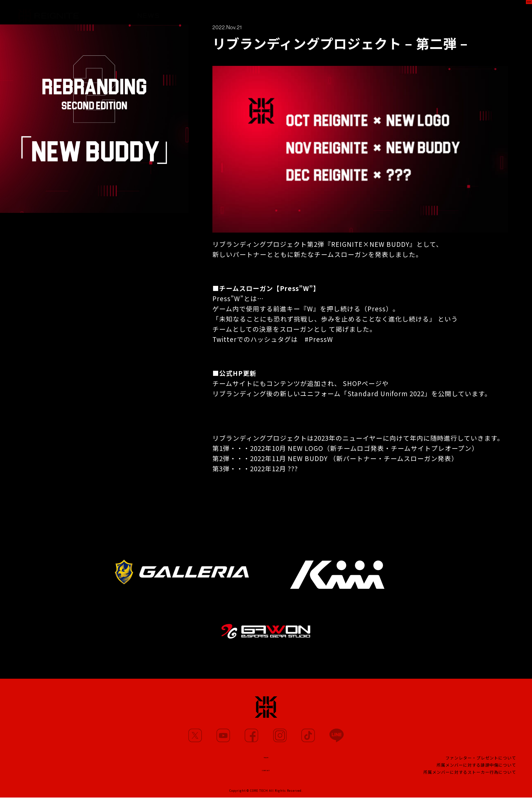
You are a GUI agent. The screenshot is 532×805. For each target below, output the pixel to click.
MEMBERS (191, 13)
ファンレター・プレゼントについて (481, 762)
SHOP (514, 12)
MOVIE (235, 14)
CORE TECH (259, 798)
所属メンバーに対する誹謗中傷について (476, 770)
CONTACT (266, 775)
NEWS (148, 13)
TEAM (324, 16)
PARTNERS (281, 15)
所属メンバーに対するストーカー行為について (470, 777)
